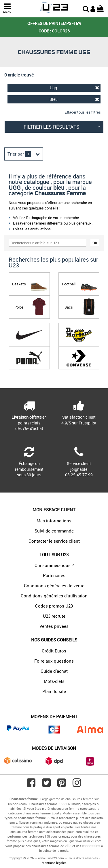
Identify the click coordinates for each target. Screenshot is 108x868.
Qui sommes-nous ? (54, 565)
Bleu (74, 99)
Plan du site (54, 691)
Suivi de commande (54, 531)
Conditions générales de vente (54, 586)
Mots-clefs (54, 681)
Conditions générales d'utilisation (54, 596)
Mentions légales (54, 863)
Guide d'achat (54, 671)
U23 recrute (54, 616)
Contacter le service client (54, 541)
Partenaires (54, 575)
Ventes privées (54, 626)
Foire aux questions (54, 661)
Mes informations (54, 521)
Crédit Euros (54, 651)
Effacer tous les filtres (83, 112)
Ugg (74, 88)
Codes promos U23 (54, 606)
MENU (7, 8)
